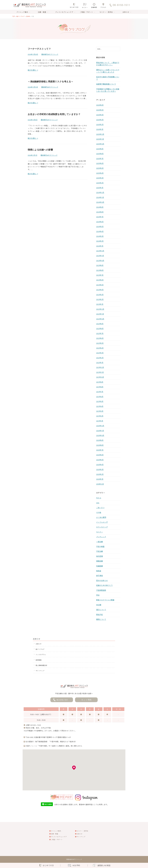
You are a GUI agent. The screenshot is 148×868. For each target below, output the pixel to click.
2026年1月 (100, 129)
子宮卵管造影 (101, 590)
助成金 (99, 571)
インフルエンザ (102, 522)
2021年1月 (100, 421)
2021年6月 (100, 397)
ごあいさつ (100, 508)
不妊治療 (99, 551)
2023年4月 (100, 290)
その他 (99, 512)
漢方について (101, 610)
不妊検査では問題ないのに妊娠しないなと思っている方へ (108, 90)
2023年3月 (100, 295)
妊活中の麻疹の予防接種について (108, 78)
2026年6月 (100, 105)
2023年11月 (100, 256)
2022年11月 (100, 314)
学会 (98, 595)
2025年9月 (100, 149)
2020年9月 (100, 440)
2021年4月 (100, 406)
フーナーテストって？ (39, 49)
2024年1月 (100, 246)
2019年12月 (100, 484)
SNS (98, 503)
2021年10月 (100, 377)
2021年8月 (100, 387)
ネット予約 (86, 700)
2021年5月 (100, 401)
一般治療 (99, 542)
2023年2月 (100, 299)
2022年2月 (100, 358)
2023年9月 (100, 265)
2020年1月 (100, 479)
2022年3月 (100, 353)
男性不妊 (99, 614)
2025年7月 (100, 158)
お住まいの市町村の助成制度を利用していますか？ (54, 114)
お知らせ (126, 12)
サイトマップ (40, 671)
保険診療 (99, 561)
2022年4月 (100, 348)
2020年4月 (100, 464)
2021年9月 (100, 382)
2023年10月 (100, 260)
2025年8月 (100, 154)
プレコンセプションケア (64, 12)
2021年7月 (100, 392)
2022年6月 (100, 338)
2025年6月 (100, 163)
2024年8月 (100, 212)
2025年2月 (100, 183)
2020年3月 (100, 469)
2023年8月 (100, 270)
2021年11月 (100, 372)
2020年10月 (100, 435)
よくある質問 (101, 517)
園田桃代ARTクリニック (50, 54)
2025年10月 (100, 144)
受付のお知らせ (102, 580)
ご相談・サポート (86, 12)
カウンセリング (102, 527)
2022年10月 (100, 319)
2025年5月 (100, 168)
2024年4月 (100, 231)
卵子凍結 (99, 576)
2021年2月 (100, 416)
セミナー (99, 532)
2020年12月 (100, 426)
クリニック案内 (22, 12)
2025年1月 (100, 188)
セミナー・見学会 (106, 12)
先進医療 (99, 566)
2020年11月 (100, 431)
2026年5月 (100, 110)
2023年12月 (100, 251)
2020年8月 (100, 445)
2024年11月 (100, 197)
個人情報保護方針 (41, 665)
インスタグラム (41, 655)
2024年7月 (100, 217)
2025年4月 (100, 173)
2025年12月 (100, 134)
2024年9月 (100, 207)
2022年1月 (100, 362)
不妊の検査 (100, 546)
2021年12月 (100, 367)
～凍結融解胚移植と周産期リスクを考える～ (51, 82)
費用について (101, 619)
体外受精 (99, 556)
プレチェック (101, 537)
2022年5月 (100, 343)
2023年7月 (100, 275)
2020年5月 (100, 460)
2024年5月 (100, 226)
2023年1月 (100, 304)
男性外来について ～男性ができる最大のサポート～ (108, 64)
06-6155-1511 (62, 700)
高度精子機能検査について (106, 84)
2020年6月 (100, 455)
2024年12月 (100, 192)
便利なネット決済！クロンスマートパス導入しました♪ (108, 71)
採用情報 (39, 660)
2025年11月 (100, 139)
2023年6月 (100, 280)
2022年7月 (100, 333)
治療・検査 (42, 12)
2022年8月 (100, 328)
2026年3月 (100, 120)
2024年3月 (100, 236)
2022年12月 (100, 309)
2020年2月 (100, 474)
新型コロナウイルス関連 (105, 600)
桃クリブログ (40, 649)
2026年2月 (100, 124)
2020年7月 (100, 450)
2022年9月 (100, 324)
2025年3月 (100, 178)
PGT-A (99, 498)
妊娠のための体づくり (104, 585)
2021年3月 (100, 411)
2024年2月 (100, 241)
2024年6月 (100, 222)
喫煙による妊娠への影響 (40, 150)
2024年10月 (100, 202)
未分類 (99, 605)
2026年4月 (100, 115)
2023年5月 (100, 285)
